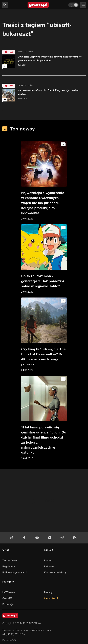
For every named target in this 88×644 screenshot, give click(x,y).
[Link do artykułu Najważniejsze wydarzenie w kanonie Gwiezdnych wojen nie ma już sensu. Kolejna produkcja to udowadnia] (44, 181)
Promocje (8, 604)
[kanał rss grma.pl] (75, 538)
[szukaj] (5, 5)
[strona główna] (38, 5)
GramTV (7, 598)
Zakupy (48, 592)
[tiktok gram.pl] (13, 538)
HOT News (9, 592)
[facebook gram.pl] (25, 538)
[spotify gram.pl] (50, 538)
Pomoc (48, 560)
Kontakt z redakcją (55, 572)
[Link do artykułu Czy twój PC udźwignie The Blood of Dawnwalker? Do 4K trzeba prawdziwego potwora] (44, 335)
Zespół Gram (10, 560)
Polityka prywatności (14, 572)
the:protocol (51, 598)
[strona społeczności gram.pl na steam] (63, 538)
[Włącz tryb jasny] (73, 5)
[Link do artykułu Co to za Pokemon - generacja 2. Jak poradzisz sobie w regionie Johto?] (44, 259)
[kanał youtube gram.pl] (38, 538)
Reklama (49, 566)
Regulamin (9, 566)
